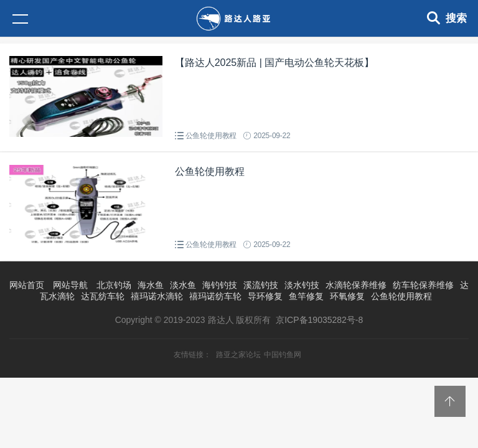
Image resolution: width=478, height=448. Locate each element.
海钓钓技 (220, 285)
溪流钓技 (261, 285)
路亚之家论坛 (238, 355)
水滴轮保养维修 (356, 285)
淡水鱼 (183, 285)
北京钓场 (114, 285)
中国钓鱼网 (283, 355)
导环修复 (265, 296)
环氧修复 (347, 296)
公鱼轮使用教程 (211, 136)
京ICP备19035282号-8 (319, 320)
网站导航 (70, 285)
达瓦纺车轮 (103, 296)
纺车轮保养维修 (423, 285)
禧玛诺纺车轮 (215, 296)
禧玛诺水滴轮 (157, 296)
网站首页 (27, 285)
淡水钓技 (302, 285)
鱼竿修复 (306, 296)
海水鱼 (151, 285)
